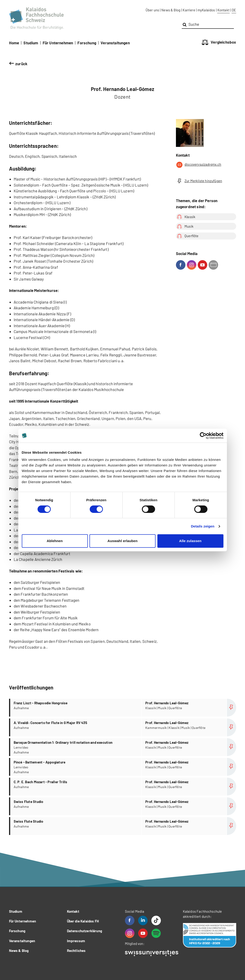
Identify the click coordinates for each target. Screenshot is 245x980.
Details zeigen (203, 526)
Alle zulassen (190, 541)
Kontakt (223, 10)
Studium (31, 43)
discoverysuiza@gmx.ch (199, 165)
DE (234, 10)
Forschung (87, 43)
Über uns (152, 10)
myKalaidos (206, 10)
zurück (21, 64)
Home (14, 43)
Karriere (189, 10)
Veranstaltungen (115, 43)
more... (123, 708)
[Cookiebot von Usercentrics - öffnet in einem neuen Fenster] (203, 436)
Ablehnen (55, 541)
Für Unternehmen (58, 43)
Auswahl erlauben (123, 541)
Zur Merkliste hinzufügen (199, 181)
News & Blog (171, 10)
